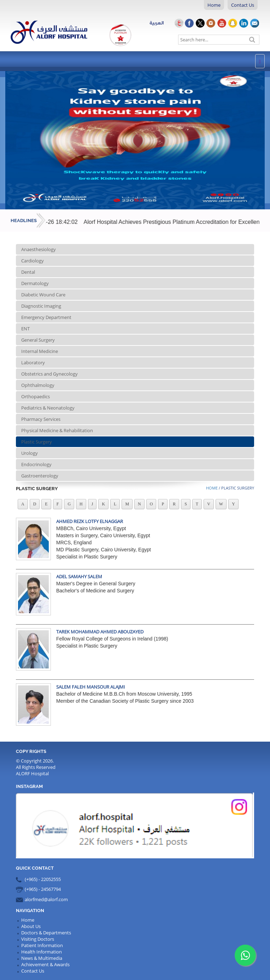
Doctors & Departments (46, 933)
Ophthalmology (38, 385)
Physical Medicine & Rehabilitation (57, 430)
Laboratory (33, 363)
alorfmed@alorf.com (46, 899)
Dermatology (35, 283)
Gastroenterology (40, 476)
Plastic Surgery (37, 442)
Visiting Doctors (38, 939)
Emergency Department (46, 317)
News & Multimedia (42, 958)
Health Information (42, 952)
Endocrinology (36, 464)
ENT (25, 329)
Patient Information (42, 945)
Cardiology (33, 261)
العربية (167, 23)
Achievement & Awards (45, 964)
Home (214, 5)
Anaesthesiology (39, 249)
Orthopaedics (36, 396)
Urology (30, 453)
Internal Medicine (40, 351)
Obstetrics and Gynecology (49, 374)
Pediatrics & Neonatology (48, 408)
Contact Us (243, 5)
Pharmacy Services (41, 419)
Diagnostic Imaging (41, 306)
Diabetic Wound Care (43, 295)
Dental (28, 272)
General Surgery (38, 340)
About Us (31, 926)
